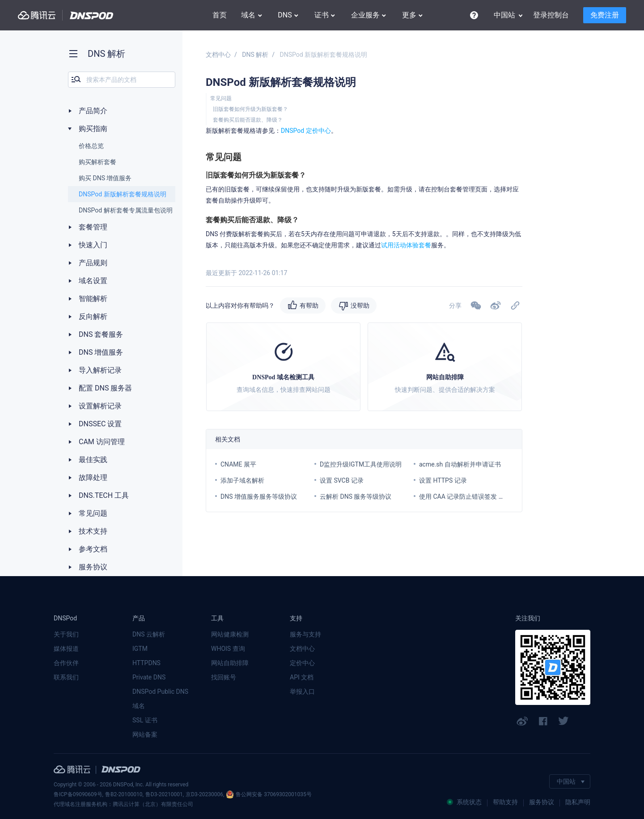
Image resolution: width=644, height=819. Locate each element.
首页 (220, 15)
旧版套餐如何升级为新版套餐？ (250, 109)
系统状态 (464, 802)
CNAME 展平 (238, 464)
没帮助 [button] (360, 306)
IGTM (140, 649)
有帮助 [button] (309, 306)
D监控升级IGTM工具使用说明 (361, 464)
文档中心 (218, 55)
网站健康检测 (230, 634)
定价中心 (302, 663)
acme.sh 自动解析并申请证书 (460, 464)
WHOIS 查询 (228, 649)
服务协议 (542, 802)
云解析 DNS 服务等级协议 (356, 496)
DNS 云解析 (149, 634)
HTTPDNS (146, 663)
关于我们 (66, 634)
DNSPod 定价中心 (306, 131)
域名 (139, 706)
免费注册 (605, 15)
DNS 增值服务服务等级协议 (259, 496)
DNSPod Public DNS (160, 692)
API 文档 (302, 677)
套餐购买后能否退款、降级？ (248, 120)
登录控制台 (551, 15)
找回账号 (224, 677)
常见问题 (221, 98)
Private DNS (149, 677)
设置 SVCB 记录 (342, 480)
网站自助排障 (230, 663)
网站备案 (145, 734)
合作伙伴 (66, 663)
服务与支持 (305, 634)
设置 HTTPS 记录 (443, 480)
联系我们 (66, 677)
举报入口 (302, 692)
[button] (496, 306)
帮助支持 (505, 802)
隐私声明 (578, 802)
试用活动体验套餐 (406, 245)
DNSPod (92, 15)
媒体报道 (66, 649)
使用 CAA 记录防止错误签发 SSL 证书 (471, 496)
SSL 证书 (145, 720)
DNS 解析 (255, 55)
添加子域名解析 (242, 480)
